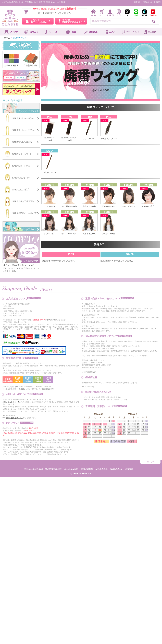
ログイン (138, 2)
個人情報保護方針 (53, 469)
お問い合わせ (87, 469)
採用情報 (129, 469)
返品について (116, 469)
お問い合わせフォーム (11, 402)
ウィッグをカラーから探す (38, 21)
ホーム (7, 38)
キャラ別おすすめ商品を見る (71, 21)
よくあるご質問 (71, 469)
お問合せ (146, 2)
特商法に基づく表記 (34, 469)
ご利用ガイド (102, 469)
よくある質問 (155, 2)
